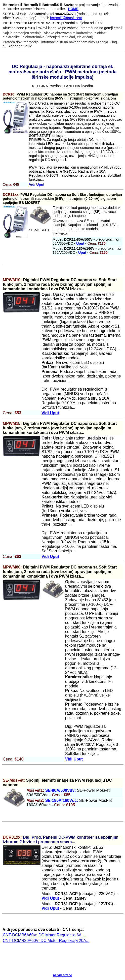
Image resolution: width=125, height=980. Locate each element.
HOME (73, 9)
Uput (80, 243)
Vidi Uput (37, 184)
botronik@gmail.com (66, 18)
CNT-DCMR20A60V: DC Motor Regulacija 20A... (46, 941)
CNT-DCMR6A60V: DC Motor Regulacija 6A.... (44, 935)
